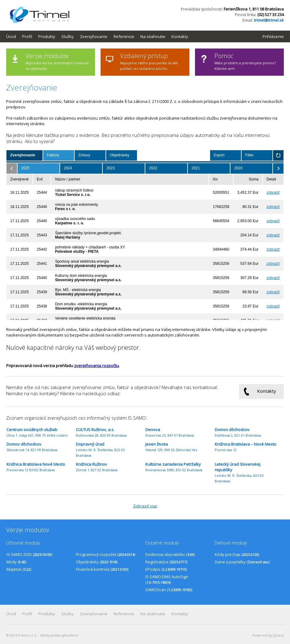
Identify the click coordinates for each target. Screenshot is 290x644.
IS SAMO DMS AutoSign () (167, 579)
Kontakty (180, 36)
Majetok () (19, 569)
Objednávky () (97, 562)
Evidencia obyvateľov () (170, 554)
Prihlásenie (273, 36)
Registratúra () (166, 562)
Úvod (11, 36)
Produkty (47, 36)
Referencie (124, 36)
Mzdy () (16, 562)
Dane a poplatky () (242, 562)
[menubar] (100, 36)
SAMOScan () (169, 590)
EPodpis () (166, 569)
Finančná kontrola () (102, 569)
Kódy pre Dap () (237, 554)
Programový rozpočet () (106, 554)
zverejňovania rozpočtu (96, 366)
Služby (68, 36)
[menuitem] (14, 36)
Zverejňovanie (94, 36)
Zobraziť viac (145, 506)
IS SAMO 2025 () (29, 554)
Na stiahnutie (153, 36)
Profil (27, 36)
